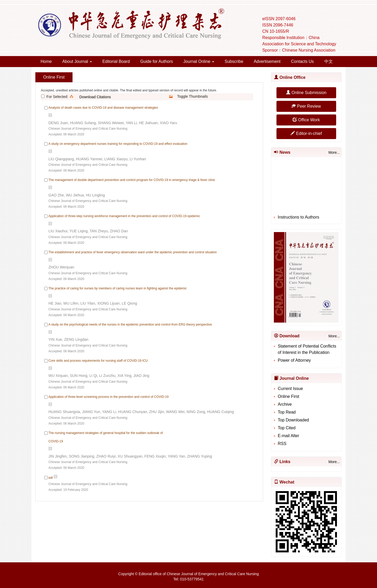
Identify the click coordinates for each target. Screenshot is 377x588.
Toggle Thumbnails (193, 96)
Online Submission (306, 93)
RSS (282, 444)
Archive (285, 404)
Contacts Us (302, 61)
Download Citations (95, 97)
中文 (329, 61)
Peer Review (306, 106)
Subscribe (234, 61)
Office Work (306, 120)
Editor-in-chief (306, 133)
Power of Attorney (294, 360)
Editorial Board (116, 61)
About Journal (77, 61)
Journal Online (199, 61)
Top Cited (287, 428)
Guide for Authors (157, 61)
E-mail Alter (289, 436)
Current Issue (290, 389)
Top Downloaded (293, 420)
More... (334, 152)
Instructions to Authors (298, 219)
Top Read (287, 412)
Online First (289, 396)
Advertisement (267, 61)
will (51, 478)
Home (46, 61)
